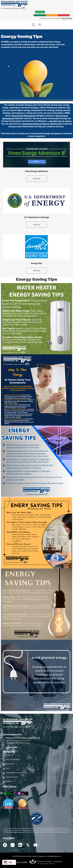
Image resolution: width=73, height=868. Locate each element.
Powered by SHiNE (19, 863)
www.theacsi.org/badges (17, 832)
